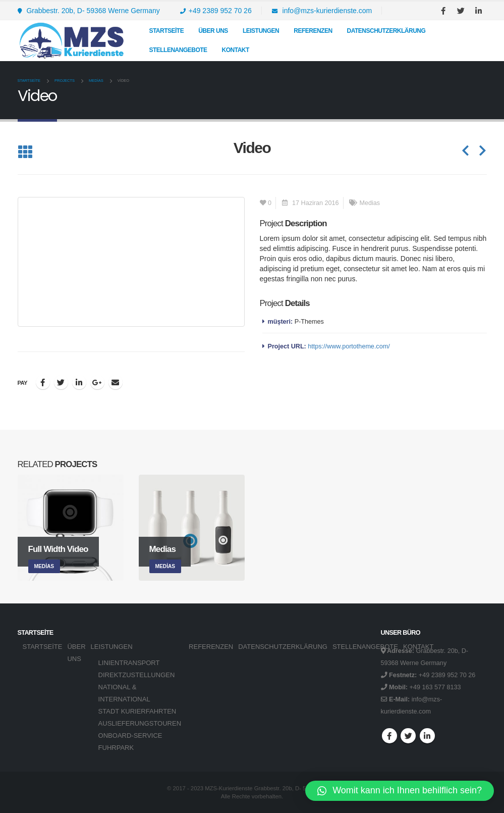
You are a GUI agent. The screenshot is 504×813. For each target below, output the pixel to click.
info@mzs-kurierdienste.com (322, 11)
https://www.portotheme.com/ (349, 346)
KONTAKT (236, 50)
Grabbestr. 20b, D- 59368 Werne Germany (89, 11)
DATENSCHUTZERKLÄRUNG (386, 31)
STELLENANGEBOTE (178, 50)
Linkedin (427, 736)
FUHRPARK (116, 748)
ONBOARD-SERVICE (130, 735)
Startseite (166, 31)
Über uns (213, 31)
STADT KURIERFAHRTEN (137, 711)
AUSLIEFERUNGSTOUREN (140, 723)
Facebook (43, 382)
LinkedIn (79, 382)
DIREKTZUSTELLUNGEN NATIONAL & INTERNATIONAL (137, 687)
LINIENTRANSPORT (129, 663)
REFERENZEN (313, 31)
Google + (97, 382)
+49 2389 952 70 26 (216, 11)
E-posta (116, 382)
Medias (370, 203)
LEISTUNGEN (261, 31)
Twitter (61, 382)
